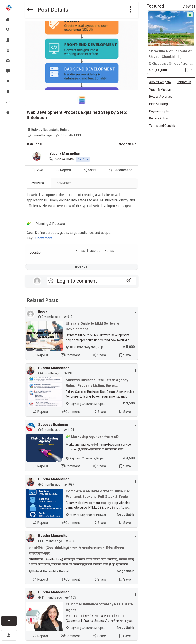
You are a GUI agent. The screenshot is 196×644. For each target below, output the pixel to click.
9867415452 (73, 159)
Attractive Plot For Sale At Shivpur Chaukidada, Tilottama (170, 54)
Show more (44, 238)
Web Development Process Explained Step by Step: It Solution (77, 115)
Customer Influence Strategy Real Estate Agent (99, 607)
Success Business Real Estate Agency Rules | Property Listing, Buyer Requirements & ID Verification (97, 383)
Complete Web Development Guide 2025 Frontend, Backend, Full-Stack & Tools (99, 494)
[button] (131, 10)
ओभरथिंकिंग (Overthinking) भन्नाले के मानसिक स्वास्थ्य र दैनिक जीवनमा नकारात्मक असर (76, 551)
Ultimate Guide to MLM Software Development (92, 326)
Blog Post (82, 267)
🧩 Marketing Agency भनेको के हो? (92, 437)
